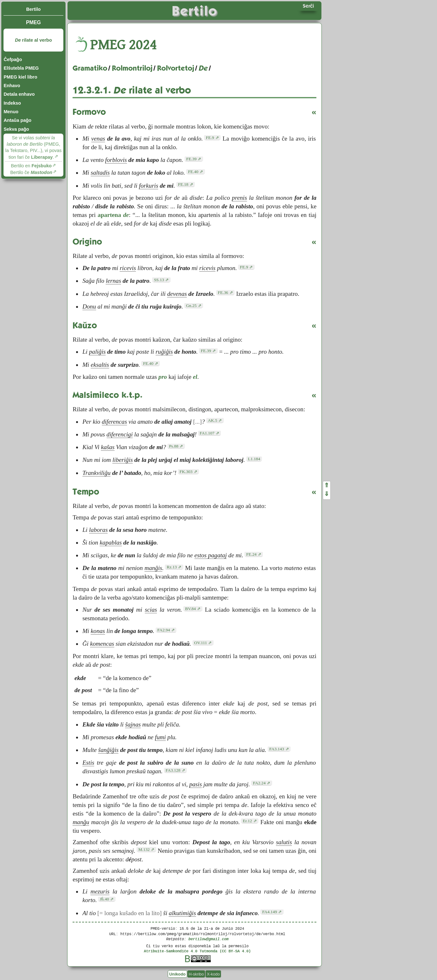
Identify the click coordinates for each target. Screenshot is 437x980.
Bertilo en (31, 166)
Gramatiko (90, 68)
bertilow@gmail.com (208, 939)
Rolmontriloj (132, 68)
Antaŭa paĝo (17, 120)
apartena (113, 215)
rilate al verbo (33, 40)
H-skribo (196, 974)
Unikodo (177, 974)
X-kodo (213, 974)
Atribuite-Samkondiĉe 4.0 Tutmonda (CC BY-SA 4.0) (197, 951)
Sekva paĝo (16, 129)
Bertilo (33, 9)
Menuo (11, 112)
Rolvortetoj (176, 68)
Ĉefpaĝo (13, 59)
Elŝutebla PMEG (21, 68)
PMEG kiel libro (20, 77)
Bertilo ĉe (31, 172)
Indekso (12, 103)
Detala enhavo (19, 94)
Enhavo (12, 86)
